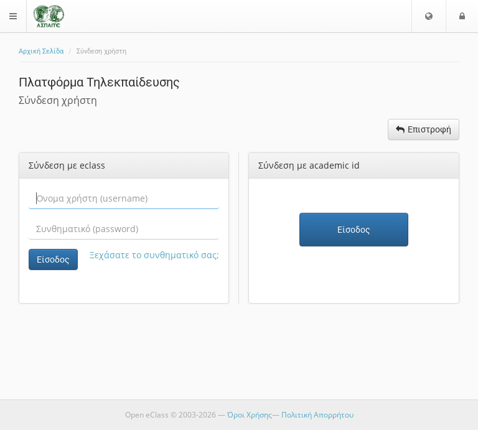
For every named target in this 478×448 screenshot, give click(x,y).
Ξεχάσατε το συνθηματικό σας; (154, 255)
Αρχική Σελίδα (41, 51)
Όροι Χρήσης (250, 415)
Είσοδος (53, 259)
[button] (429, 16)
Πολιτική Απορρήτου (317, 415)
